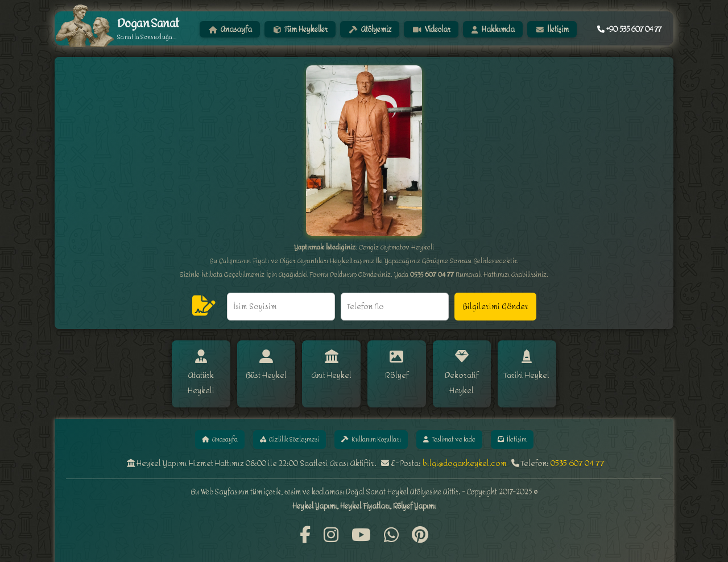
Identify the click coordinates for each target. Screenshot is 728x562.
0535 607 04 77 (578, 450)
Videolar (432, 29)
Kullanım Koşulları (373, 425)
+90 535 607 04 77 (629, 29)
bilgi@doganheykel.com (465, 450)
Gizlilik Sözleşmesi (284, 425)
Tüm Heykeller (300, 29)
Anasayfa (230, 29)
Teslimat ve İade (458, 425)
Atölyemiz (370, 29)
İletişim (552, 29)
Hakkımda (493, 29)
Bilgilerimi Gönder (495, 307)
